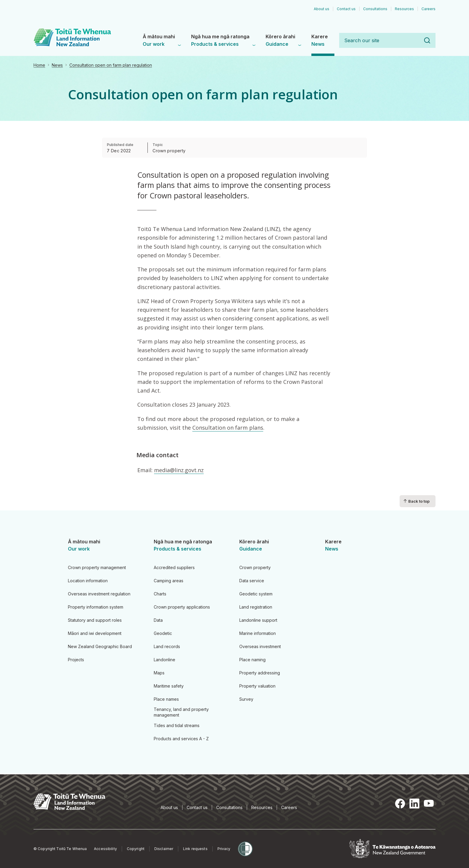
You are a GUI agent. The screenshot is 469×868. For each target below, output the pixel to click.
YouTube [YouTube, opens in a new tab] (429, 803)
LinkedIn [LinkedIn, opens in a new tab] (415, 803)
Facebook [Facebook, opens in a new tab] (400, 803)
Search (427, 40)
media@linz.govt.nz (179, 470)
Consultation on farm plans (228, 428)
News (57, 65)
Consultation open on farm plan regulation (111, 65)
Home (39, 65)
